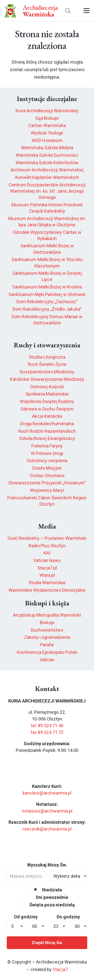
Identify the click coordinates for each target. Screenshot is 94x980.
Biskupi (47, 623)
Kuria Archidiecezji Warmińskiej (47, 111)
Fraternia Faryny (47, 446)
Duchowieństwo (47, 630)
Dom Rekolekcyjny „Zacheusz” (47, 302)
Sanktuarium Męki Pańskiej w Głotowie (47, 294)
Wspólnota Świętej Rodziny (47, 401)
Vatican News (47, 560)
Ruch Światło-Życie (47, 364)
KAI (47, 553)
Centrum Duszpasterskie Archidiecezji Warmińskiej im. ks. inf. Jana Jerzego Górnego (47, 191)
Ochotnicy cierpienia (47, 461)
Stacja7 (60, 969)
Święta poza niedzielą (47, 905)
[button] (68, 11)
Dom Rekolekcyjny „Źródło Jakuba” (47, 309)
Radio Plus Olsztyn (47, 546)
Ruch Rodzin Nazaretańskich (47, 431)
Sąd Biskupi (47, 118)
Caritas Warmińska (47, 125)
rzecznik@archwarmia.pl (47, 829)
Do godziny (68, 917)
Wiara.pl (47, 575)
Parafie (47, 645)
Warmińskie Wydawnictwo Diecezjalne (47, 590)
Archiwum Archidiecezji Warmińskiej (47, 170)
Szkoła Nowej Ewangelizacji (47, 438)
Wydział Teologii (47, 133)
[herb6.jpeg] (10, 11)
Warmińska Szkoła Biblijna (47, 148)
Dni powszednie (47, 897)
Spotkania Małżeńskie (47, 394)
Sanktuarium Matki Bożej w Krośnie (47, 287)
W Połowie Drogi (47, 453)
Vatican (47, 660)
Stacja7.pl (47, 568)
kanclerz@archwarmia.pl (47, 793)
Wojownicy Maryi (47, 490)
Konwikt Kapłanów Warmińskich (47, 177)
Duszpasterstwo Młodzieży (47, 372)
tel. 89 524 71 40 (47, 726)
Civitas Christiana (47, 476)
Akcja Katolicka (47, 416)
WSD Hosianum (47, 140)
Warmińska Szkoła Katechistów (47, 163)
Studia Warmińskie (47, 583)
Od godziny (26, 917)
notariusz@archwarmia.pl (47, 811)
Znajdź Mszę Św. (47, 943)
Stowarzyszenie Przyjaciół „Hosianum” (47, 483)
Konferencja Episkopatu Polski (47, 652)
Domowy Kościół (47, 387)
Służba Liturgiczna (47, 357)
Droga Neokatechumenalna (47, 424)
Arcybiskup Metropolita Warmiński (47, 615)
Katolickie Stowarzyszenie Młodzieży (47, 379)
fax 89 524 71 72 (47, 732)
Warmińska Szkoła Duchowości (47, 155)
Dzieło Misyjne (47, 468)
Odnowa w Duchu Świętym (47, 409)
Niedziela (47, 890)
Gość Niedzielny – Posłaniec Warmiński (47, 538)
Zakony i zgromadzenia (47, 637)
